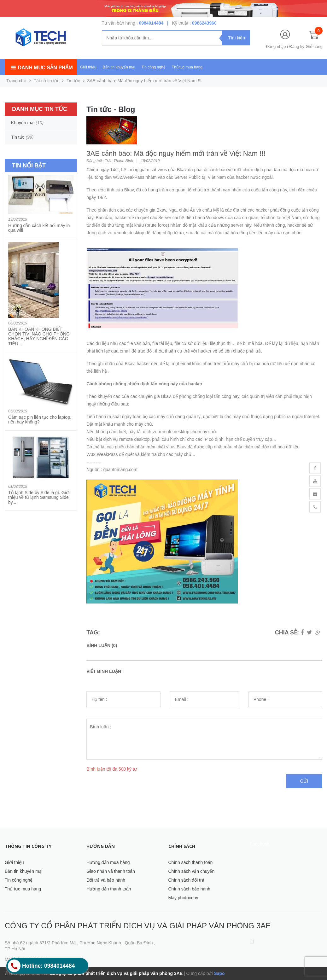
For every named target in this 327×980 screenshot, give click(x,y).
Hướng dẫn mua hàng (108, 862)
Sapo (219, 973)
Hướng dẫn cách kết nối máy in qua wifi (39, 228)
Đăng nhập (276, 47)
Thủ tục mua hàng (187, 67)
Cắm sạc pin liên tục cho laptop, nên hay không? (40, 420)
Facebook (260, 844)
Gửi (304, 781)
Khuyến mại (23, 123)
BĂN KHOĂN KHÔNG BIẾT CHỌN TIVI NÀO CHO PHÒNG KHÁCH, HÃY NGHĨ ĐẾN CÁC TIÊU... (39, 336)
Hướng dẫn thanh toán (109, 889)
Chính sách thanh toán (191, 862)
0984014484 (151, 23)
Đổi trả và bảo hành (106, 880)
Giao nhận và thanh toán (111, 871)
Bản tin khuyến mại (119, 67)
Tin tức (73, 81)
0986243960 (204, 23)
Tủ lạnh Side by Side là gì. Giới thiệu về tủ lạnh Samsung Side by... (39, 497)
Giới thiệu (88, 67)
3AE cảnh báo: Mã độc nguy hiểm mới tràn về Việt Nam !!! (176, 153)
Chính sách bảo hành (189, 889)
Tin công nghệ (154, 67)
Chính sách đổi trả (186, 880)
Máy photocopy (183, 898)
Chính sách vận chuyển (192, 871)
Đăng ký (297, 47)
